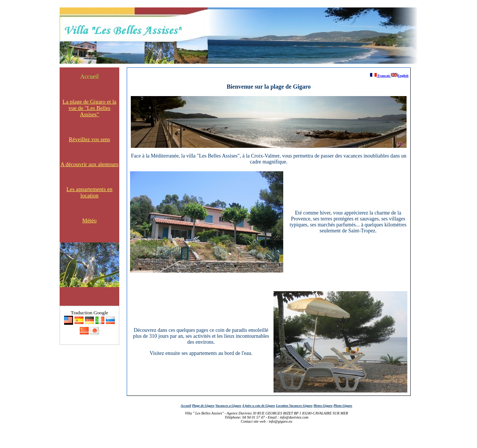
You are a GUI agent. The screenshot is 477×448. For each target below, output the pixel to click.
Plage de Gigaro (203, 406)
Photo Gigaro (343, 406)
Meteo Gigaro (323, 406)
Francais (380, 76)
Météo (89, 220)
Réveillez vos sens (90, 139)
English (400, 76)
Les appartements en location (89, 192)
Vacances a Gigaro (228, 406)
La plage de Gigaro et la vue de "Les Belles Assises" (90, 108)
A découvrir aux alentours (89, 164)
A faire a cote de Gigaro (259, 406)
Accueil (89, 77)
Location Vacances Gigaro (294, 406)
